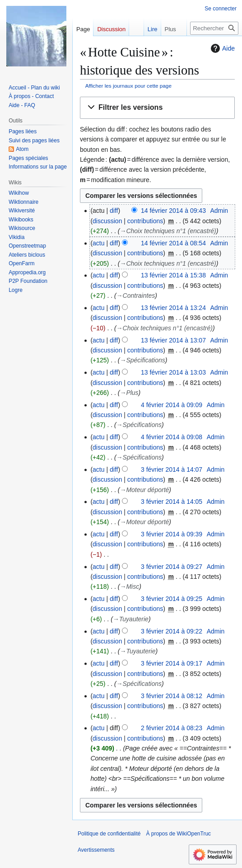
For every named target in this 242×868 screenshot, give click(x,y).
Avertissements (96, 850)
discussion (107, 221)
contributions (145, 221)
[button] (157, 108)
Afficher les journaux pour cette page (128, 86)
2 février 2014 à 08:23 (172, 728)
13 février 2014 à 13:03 (173, 372)
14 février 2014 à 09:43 (173, 211)
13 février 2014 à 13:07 (173, 340)
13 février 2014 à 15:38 (173, 275)
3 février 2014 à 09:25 (172, 599)
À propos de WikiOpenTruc (178, 834)
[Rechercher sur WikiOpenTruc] (214, 28)
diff (114, 211)
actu (98, 243)
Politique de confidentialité (109, 834)
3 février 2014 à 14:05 (172, 502)
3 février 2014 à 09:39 (172, 534)
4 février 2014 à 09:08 (172, 437)
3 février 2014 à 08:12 (172, 696)
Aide (222, 48)
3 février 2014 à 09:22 (172, 631)
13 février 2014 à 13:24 (173, 308)
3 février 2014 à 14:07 (172, 469)
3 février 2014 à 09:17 (172, 663)
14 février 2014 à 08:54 (173, 243)
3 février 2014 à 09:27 (172, 567)
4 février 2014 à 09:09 (172, 405)
